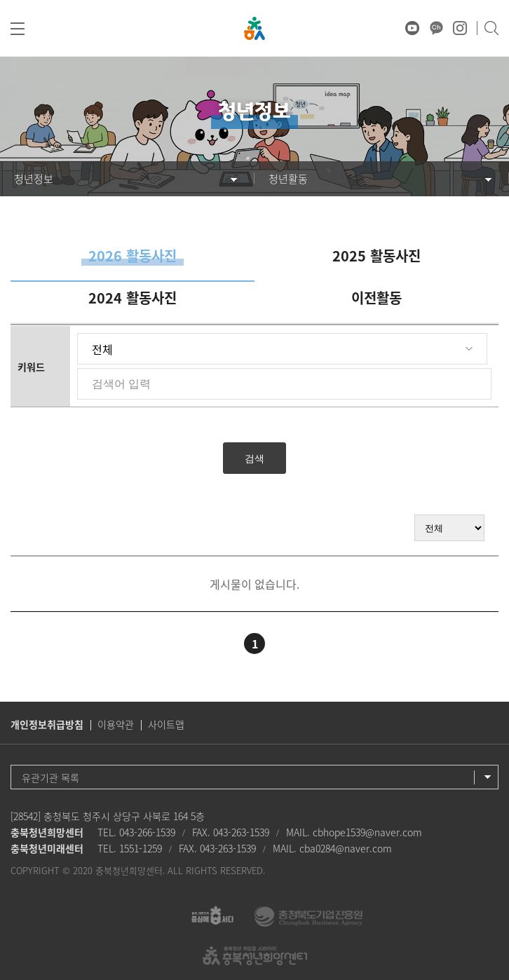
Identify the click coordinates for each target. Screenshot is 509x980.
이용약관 (116, 724)
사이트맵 (166, 724)
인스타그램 (460, 28)
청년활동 (288, 179)
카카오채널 (436, 28)
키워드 (31, 367)
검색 (491, 28)
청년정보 (34, 179)
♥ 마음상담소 (388, 28)
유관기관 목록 (50, 777)
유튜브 (412, 28)
